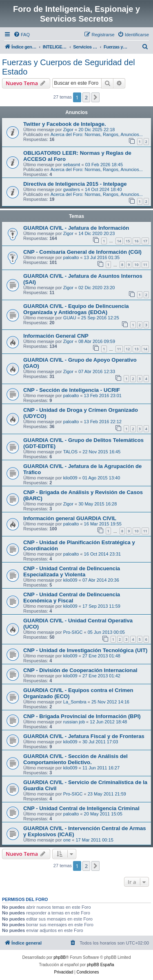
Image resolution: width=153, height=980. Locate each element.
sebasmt (72, 165)
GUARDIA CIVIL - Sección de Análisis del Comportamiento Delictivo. (75, 759)
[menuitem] (22, 35)
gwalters (72, 189)
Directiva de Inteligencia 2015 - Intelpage (75, 184)
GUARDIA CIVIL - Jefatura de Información (76, 228)
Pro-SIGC (73, 632)
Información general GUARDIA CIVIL (70, 518)
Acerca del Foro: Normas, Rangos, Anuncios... (97, 134)
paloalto (71, 257)
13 (136, 349)
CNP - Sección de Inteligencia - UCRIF (72, 390)
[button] (95, 97)
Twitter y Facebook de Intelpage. (65, 124)
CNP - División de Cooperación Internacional (80, 670)
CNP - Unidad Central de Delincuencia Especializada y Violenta (72, 571)
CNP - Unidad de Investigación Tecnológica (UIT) (85, 650)
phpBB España (101, 965)
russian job (74, 722)
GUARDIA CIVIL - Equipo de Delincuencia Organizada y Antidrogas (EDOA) (76, 309)
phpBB (60, 957)
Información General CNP (56, 336)
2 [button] (86, 97)
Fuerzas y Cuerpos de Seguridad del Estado (69, 67)
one (67, 840)
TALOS (70, 452)
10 (136, 265)
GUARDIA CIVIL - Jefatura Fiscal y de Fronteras (84, 736)
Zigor (68, 130)
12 (128, 349)
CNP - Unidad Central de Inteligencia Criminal (81, 808)
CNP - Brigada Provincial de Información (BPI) (82, 716)
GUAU (70, 318)
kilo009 (70, 478)
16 (136, 241)
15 (128, 241)
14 (119, 241)
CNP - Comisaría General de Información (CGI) (82, 252)
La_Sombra (75, 702)
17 (145, 241)
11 (145, 265)
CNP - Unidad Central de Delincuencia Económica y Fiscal (72, 598)
